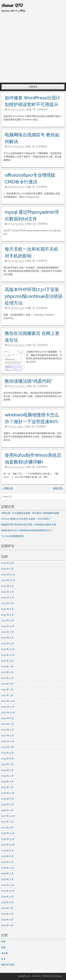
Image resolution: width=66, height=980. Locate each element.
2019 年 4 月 (7, 776)
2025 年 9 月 (7, 563)
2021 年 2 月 (7, 690)
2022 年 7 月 (7, 632)
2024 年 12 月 (8, 575)
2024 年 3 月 (7, 598)
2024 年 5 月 (7, 586)
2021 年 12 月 (8, 649)
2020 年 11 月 (8, 707)
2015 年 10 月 (8, 891)
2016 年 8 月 (7, 851)
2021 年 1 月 (7, 695)
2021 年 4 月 (7, 678)
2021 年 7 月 (7, 667)
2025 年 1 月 (7, 569)
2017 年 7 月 (7, 822)
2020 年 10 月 (8, 713)
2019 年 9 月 (7, 753)
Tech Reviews (57, 976)
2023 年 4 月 (7, 621)
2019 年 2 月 (7, 787)
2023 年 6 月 (7, 609)
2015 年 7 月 (7, 908)
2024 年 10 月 (8, 580)
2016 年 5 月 (7, 862)
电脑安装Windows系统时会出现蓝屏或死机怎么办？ (27, 530)
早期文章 (7, 488)
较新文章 (59, 488)
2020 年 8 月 (8, 718)
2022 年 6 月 (7, 638)
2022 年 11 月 (8, 626)
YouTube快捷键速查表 (12, 536)
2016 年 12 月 (8, 833)
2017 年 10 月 (8, 816)
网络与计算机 (8, 965)
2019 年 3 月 (7, 782)
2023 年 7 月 (7, 603)
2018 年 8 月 (7, 799)
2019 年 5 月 (7, 770)
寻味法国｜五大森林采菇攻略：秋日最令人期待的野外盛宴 (30, 513)
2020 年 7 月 (7, 724)
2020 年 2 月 (7, 747)
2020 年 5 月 (7, 736)
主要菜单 (33, 87)
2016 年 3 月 (7, 874)
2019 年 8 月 (7, 759)
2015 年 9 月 (7, 897)
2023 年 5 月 (7, 615)
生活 (3, 959)
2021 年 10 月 (8, 655)
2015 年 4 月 (7, 925)
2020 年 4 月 (8, 741)
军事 (3, 942)
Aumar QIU (12, 5)
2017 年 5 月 (7, 828)
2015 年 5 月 (7, 920)
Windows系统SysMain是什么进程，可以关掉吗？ (26, 519)
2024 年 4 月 (8, 592)
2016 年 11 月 (8, 839)
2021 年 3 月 (7, 684)
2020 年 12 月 (8, 701)
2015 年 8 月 (7, 902)
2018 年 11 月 (8, 793)
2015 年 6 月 (7, 914)
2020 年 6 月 (8, 730)
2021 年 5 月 (7, 672)
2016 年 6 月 (7, 856)
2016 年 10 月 (8, 845)
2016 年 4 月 (7, 868)
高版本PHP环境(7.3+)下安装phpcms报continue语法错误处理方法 (34, 296)
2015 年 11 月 (8, 885)
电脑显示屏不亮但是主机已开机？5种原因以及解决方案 (29, 525)
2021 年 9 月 (7, 661)
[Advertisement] (33, 48)
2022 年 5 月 (7, 644)
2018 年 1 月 (7, 810)
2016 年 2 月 (7, 879)
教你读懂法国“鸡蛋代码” (29, 381)
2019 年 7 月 (7, 764)
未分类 (4, 953)
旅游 (3, 947)
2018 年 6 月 (7, 805)
